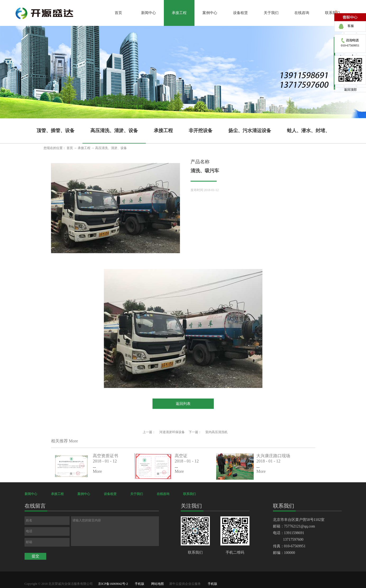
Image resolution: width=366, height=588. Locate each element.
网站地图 (157, 584)
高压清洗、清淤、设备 (111, 148)
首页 (118, 13)
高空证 (181, 456)
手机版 (139, 584)
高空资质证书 (105, 456)
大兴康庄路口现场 (273, 456)
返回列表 (183, 404)
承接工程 (84, 148)
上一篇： (164, 432)
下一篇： (208, 432)
